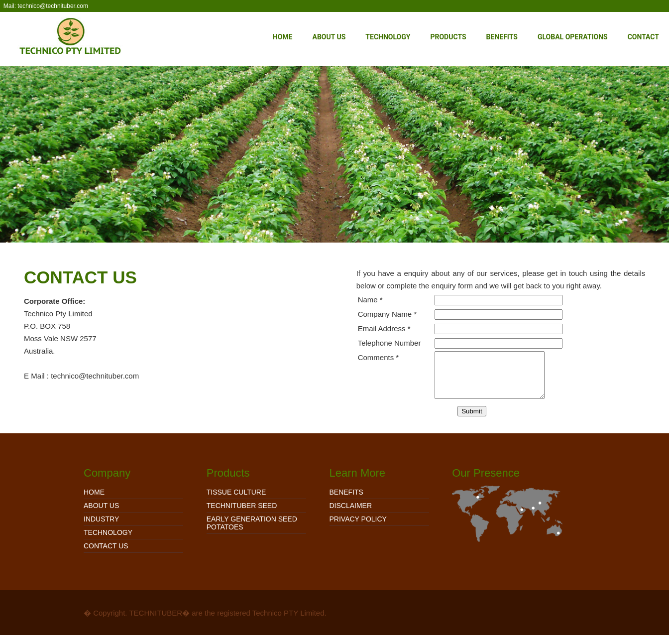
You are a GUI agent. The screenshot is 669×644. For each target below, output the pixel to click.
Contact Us (106, 555)
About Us (329, 37)
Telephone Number (390, 343)
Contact (643, 37)
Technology (388, 37)
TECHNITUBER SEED (242, 515)
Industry (101, 528)
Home (283, 37)
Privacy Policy (358, 528)
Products (448, 37)
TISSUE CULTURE (236, 501)
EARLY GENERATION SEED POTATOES (252, 532)
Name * (370, 300)
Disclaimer (351, 515)
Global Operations (573, 37)
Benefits (502, 37)
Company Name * (387, 314)
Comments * (379, 357)
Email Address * (384, 328)
